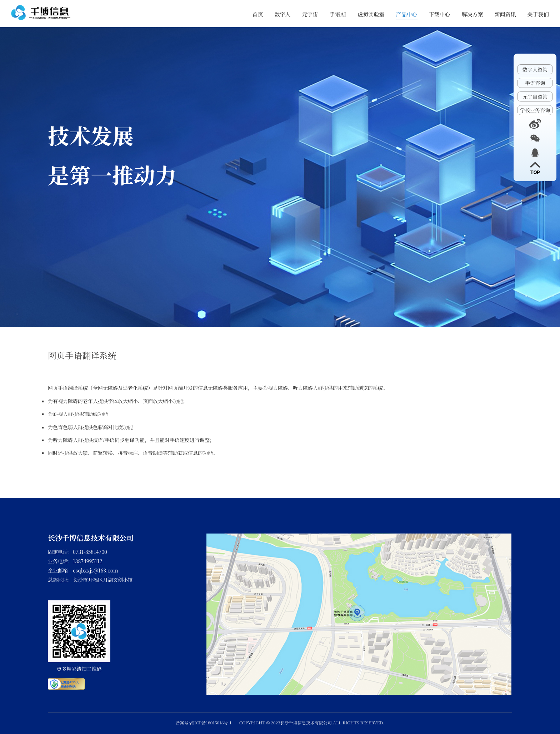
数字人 (283, 14)
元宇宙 (310, 14)
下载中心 (440, 14)
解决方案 (472, 14)
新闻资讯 (505, 14)
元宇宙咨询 (535, 96)
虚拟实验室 (371, 14)
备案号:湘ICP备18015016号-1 (204, 722)
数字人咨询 (535, 69)
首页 (258, 14)
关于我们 (538, 14)
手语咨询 (535, 83)
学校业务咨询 (535, 110)
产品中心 (407, 14)
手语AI (338, 14)
